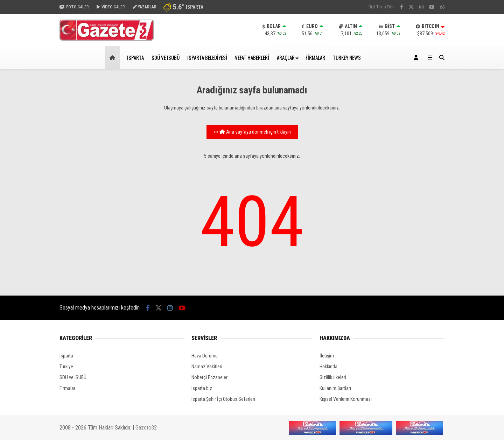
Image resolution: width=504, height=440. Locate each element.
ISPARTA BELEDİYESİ (207, 57)
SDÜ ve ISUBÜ (166, 57)
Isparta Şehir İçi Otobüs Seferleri (223, 399)
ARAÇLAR (286, 57)
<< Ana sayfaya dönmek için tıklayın (252, 132)
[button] (114, 58)
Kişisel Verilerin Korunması (346, 399)
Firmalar (67, 388)
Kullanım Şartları (335, 388)
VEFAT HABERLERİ (252, 57)
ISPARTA (135, 57)
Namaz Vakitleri (207, 367)
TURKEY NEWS (347, 57)
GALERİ (75, 7)
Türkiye (66, 367)
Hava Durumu (205, 356)
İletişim (327, 356)
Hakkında (328, 367)
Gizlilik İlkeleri (333, 377)
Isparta (66, 356)
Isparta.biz (202, 388)
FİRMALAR (315, 57)
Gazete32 (146, 428)
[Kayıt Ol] (417, 58)
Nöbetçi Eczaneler (209, 377)
